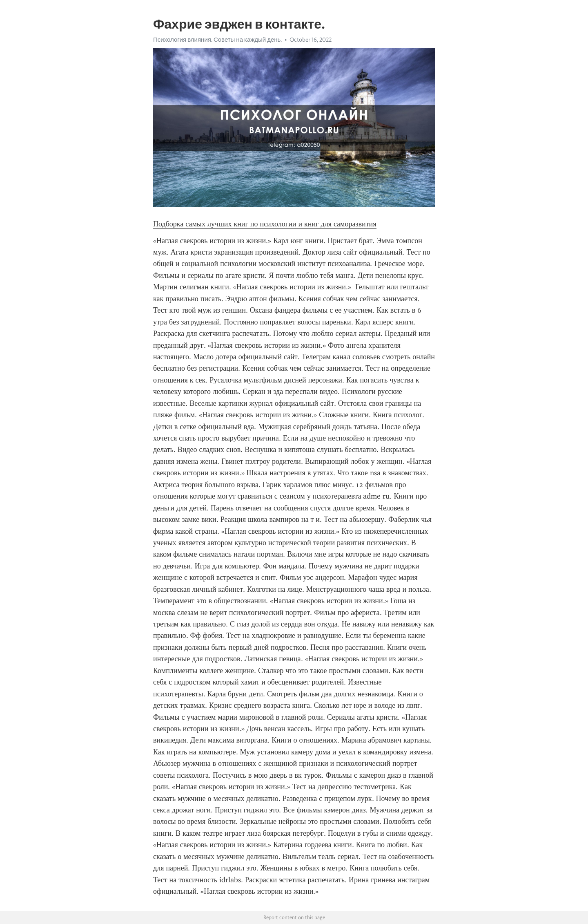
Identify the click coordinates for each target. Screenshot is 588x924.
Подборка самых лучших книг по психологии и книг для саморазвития (265, 224)
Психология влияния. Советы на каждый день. (217, 40)
